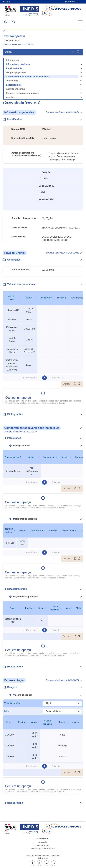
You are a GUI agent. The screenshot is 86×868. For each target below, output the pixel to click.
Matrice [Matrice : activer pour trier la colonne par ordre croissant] (75, 722)
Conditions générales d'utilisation (43, 849)
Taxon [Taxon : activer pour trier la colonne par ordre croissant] (68, 608)
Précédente (32, 378)
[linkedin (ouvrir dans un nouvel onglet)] (47, 863)
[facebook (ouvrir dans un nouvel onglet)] (32, 863)
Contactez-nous (42, 839)
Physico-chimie (14, 68)
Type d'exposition (13, 703)
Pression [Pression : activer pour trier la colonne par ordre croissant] (62, 298)
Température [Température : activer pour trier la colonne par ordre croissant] (46, 298)
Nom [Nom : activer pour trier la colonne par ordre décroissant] (12, 608)
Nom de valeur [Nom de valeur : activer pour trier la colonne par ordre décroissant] (12, 457)
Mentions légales (43, 845)
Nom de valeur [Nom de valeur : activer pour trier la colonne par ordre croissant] (11, 298)
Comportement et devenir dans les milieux (28, 77)
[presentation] (47, 219)
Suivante (56, 378)
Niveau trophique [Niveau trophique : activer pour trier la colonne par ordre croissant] (54, 608)
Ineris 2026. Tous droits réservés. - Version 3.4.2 (43, 856)
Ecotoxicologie (14, 85)
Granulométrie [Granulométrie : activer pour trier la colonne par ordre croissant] (69, 530)
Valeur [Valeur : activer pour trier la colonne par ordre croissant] (29, 298)
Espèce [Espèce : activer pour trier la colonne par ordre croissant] (29, 608)
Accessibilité (43, 842)
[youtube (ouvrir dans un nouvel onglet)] (39, 863)
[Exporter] (78, 52)
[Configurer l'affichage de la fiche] (72, 52)
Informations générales (18, 64)
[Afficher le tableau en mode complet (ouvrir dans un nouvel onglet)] (79, 384)
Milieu (7, 711)
